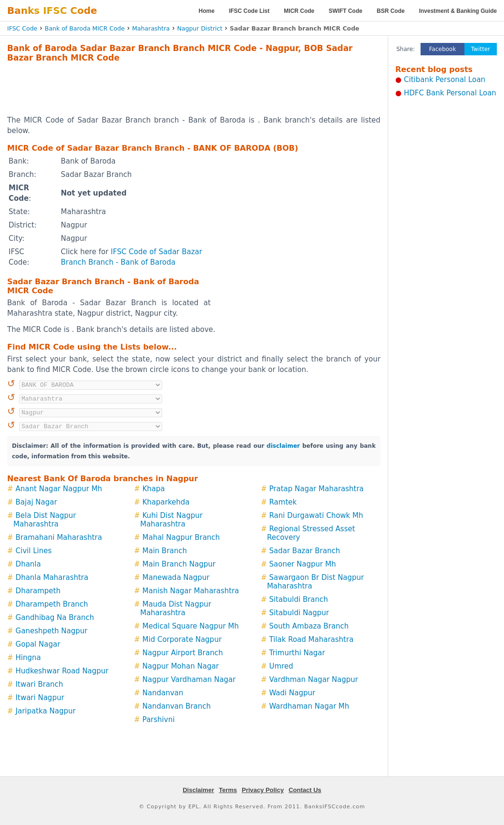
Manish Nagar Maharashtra (191, 591)
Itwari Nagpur (40, 698)
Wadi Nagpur (292, 693)
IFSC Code (22, 28)
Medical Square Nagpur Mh (191, 626)
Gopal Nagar (38, 644)
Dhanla (28, 564)
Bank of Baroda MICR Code (85, 28)
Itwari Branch (40, 684)
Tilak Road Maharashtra (311, 639)
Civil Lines (34, 551)
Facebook (442, 49)
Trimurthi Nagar (297, 653)
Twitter (481, 49)
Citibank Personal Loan (445, 80)
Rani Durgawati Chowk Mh (316, 516)
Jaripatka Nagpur (46, 711)
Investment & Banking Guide (458, 11)
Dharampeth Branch (52, 604)
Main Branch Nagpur (179, 564)
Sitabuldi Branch (298, 599)
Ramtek (283, 502)
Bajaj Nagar (36, 502)
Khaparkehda (166, 502)
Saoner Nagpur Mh (302, 564)
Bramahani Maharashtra (59, 537)
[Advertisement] (194, 89)
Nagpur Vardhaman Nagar (189, 680)
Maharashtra (151, 28)
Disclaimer (198, 790)
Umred (281, 666)
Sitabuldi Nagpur (299, 613)
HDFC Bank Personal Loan (450, 93)
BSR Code (391, 11)
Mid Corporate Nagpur (182, 639)
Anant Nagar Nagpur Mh (59, 489)
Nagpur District (200, 28)
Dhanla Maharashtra (52, 577)
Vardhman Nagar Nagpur (314, 680)
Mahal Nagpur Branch (181, 537)
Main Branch (165, 551)
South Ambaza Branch (309, 626)
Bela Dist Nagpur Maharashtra (45, 520)
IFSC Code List (249, 11)
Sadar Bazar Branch (304, 551)
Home (207, 11)
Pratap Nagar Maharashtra (316, 489)
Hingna (28, 658)
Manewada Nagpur (176, 577)
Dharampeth (38, 591)
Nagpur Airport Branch (183, 653)
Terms (228, 790)
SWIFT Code (345, 11)
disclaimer (283, 446)
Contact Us (305, 790)
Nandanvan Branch (177, 706)
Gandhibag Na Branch (55, 618)
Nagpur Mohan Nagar (181, 666)
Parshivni (159, 720)
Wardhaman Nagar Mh (309, 706)
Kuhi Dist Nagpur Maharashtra (171, 520)
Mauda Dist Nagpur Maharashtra (176, 608)
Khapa (154, 489)
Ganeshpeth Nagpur (52, 631)
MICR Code (299, 11)
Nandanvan (163, 693)
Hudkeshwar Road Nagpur (62, 671)
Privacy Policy (263, 790)
